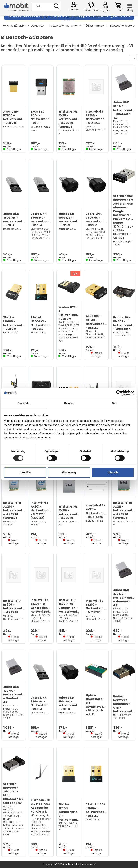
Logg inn (105, 5)
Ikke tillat (25, 472)
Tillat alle (113, 472)
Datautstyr (37, 26)
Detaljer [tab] (69, 403)
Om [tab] (114, 403)
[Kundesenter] (91, 5)
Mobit (22, 26)
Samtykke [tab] (24, 403)
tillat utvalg (69, 472)
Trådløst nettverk (94, 26)
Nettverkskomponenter (64, 26)
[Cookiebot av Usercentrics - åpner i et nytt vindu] (119, 393)
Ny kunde (74, 10)
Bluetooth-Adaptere (122, 26)
